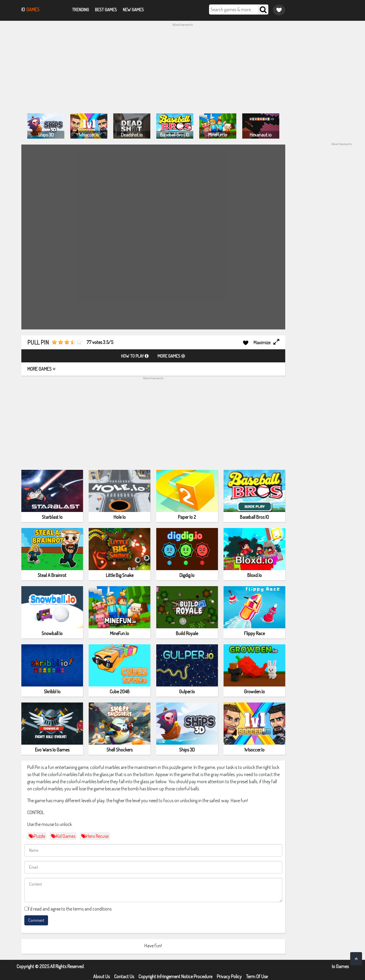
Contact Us (124, 976)
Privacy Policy (229, 976)
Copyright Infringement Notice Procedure (175, 976)
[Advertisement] (183, 69)
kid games (63, 836)
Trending (81, 10)
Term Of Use (257, 976)
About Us (101, 976)
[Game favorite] (279, 10)
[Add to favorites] (246, 342)
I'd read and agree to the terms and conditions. (70, 909)
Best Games (106, 10)
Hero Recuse (95, 836)
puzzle (37, 836)
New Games (133, 10)
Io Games (340, 966)
